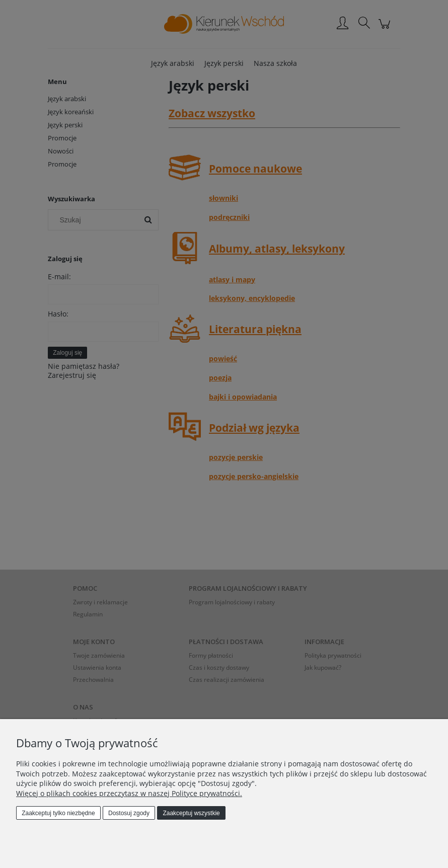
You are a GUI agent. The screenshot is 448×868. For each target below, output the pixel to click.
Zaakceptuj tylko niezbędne (58, 813)
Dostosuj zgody (129, 813)
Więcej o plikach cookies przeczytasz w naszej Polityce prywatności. (129, 793)
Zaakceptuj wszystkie (191, 813)
